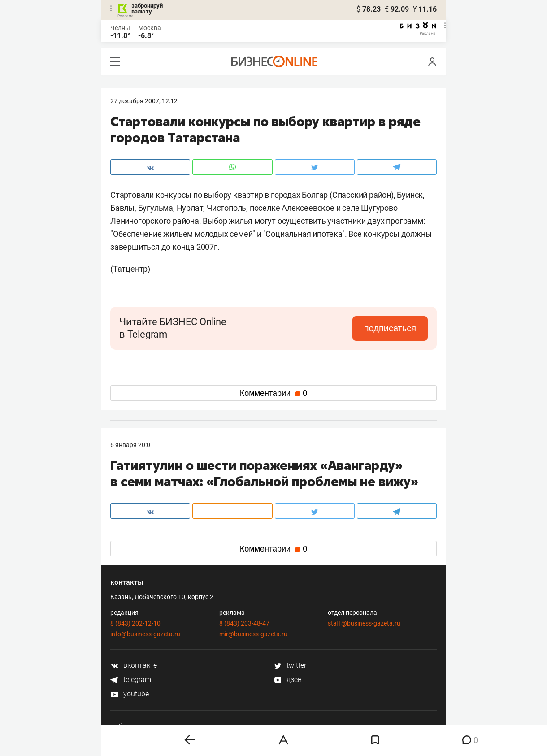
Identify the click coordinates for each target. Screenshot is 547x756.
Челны (120, 28)
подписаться (390, 328)
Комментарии (273, 393)
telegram (131, 680)
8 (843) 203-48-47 (244, 623)
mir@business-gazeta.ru (253, 634)
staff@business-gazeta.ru (364, 623)
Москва (150, 28)
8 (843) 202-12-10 (135, 623)
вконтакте (134, 665)
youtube (130, 694)
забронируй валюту (147, 9)
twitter (290, 665)
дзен (288, 680)
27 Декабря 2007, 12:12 (144, 101)
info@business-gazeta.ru (145, 634)
